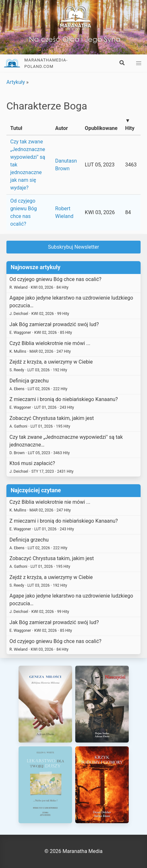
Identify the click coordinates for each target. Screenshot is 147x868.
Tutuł (16, 128)
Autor (61, 128)
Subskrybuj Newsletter (73, 247)
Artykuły (16, 82)
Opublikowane (101, 128)
